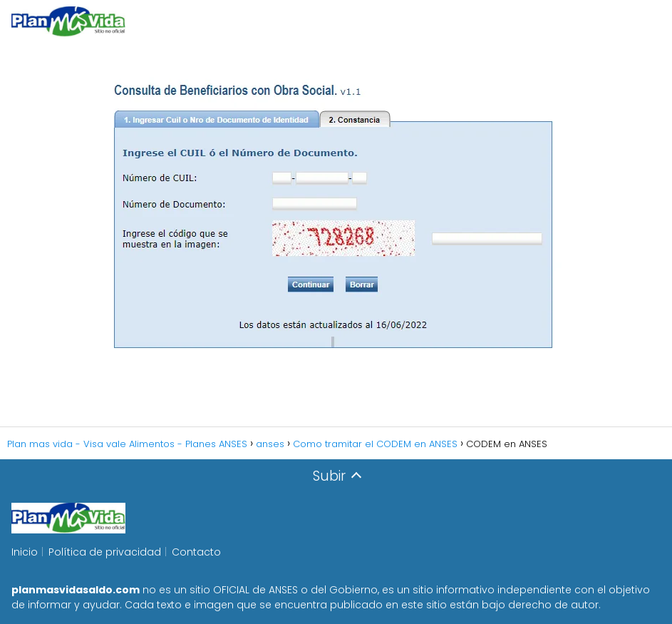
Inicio (25, 552)
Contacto (196, 552)
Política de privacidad (105, 552)
